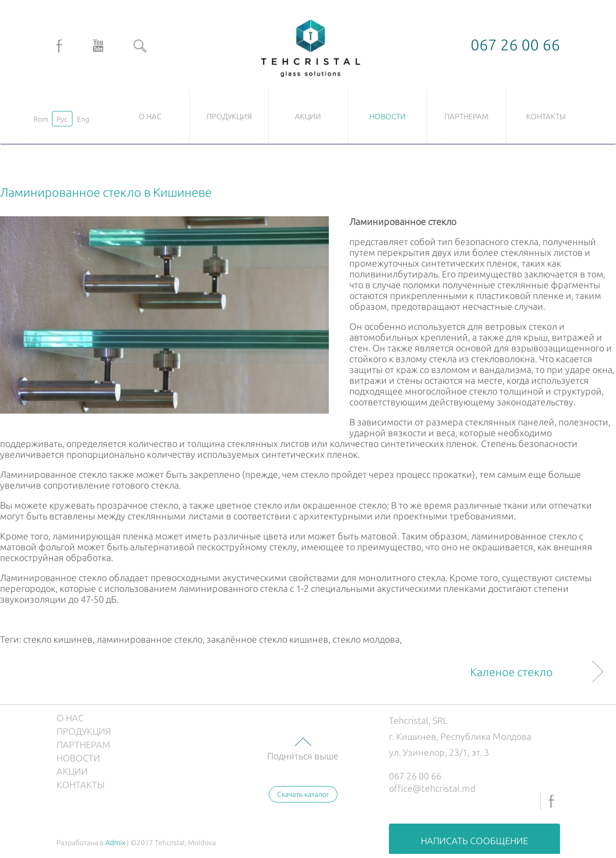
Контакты (546, 116)
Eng (83, 119)
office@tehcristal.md (432, 788)
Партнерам (466, 116)
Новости (388, 116)
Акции (308, 116)
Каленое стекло (511, 672)
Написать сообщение (474, 841)
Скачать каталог (303, 794)
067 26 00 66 (415, 776)
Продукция (229, 116)
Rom (41, 119)
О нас (150, 116)
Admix (115, 843)
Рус (62, 119)
